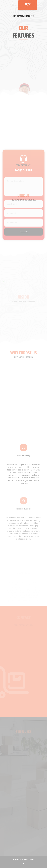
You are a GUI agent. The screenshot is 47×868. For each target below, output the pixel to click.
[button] (13, 5)
